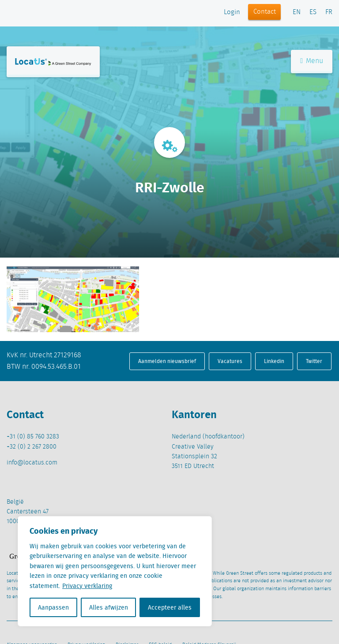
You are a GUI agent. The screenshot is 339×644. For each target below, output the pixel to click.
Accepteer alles (170, 607)
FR (329, 12)
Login (232, 12)
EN (297, 12)
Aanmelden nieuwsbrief (167, 361)
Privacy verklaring (87, 586)
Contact (265, 12)
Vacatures (230, 361)
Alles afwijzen (109, 607)
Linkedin (274, 361)
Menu (312, 61)
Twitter (314, 361)
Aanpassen (53, 607)
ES (313, 12)
